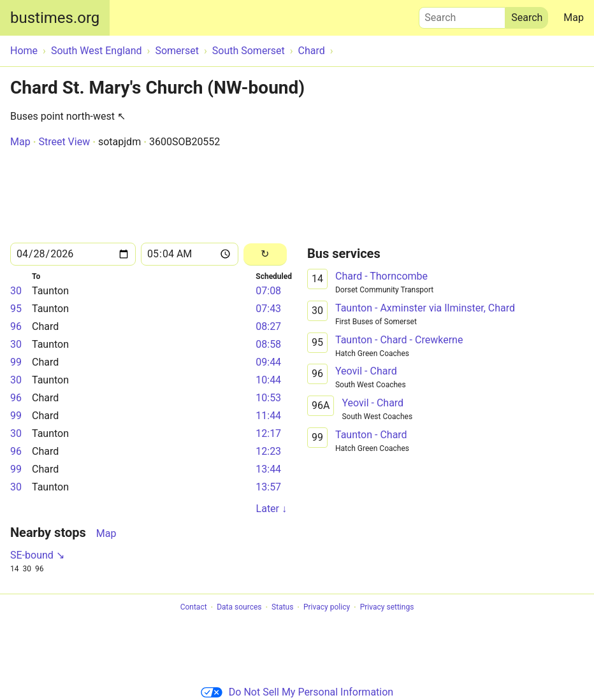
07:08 (268, 291)
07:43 (268, 309)
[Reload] (265, 254)
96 (16, 326)
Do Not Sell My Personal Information (297, 692)
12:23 (268, 451)
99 (16, 362)
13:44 (268, 469)
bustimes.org (55, 18)
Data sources (239, 608)
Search (462, 15)
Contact (194, 608)
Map (574, 18)
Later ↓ (272, 509)
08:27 (268, 326)
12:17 (268, 433)
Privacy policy (327, 608)
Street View (64, 142)
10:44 (268, 380)
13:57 (268, 487)
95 (16, 309)
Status (282, 608)
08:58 (268, 344)
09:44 (268, 362)
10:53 (268, 398)
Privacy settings (387, 608)
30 (16, 291)
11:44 (268, 416)
